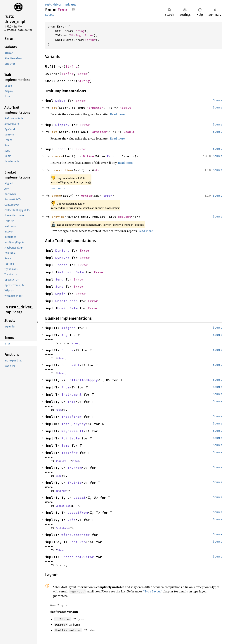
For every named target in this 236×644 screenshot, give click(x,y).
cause (56, 196)
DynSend (62, 250)
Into (72, 402)
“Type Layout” (153, 591)
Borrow (67, 350)
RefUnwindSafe (71, 272)
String (79, 31)
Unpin (60, 294)
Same (65, 445)
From (65, 387)
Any (64, 335)
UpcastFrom (63, 506)
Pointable (71, 438)
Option (88, 156)
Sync (59, 287)
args (73, 5)
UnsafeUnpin (66, 301)
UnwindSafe (67, 308)
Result (125, 108)
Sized (75, 343)
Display (62, 125)
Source (50, 15)
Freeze (61, 265)
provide (58, 217)
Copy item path (73, 10)
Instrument (72, 394)
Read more (117, 114)
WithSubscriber (76, 535)
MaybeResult (73, 431)
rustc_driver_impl (57, 5)
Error (89, 35)
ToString (70, 453)
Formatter (95, 108)
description (62, 170)
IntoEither (72, 417)
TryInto (75, 483)
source (57, 156)
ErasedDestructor (78, 557)
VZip (72, 520)
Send (59, 279)
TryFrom (75, 468)
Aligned (68, 328)
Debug (60, 101)
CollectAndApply (83, 380)
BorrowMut (71, 365)
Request (124, 217)
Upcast (80, 498)
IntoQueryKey (74, 424)
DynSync (62, 258)
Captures (78, 542)
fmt (54, 108)
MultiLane (62, 528)
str (97, 170)
